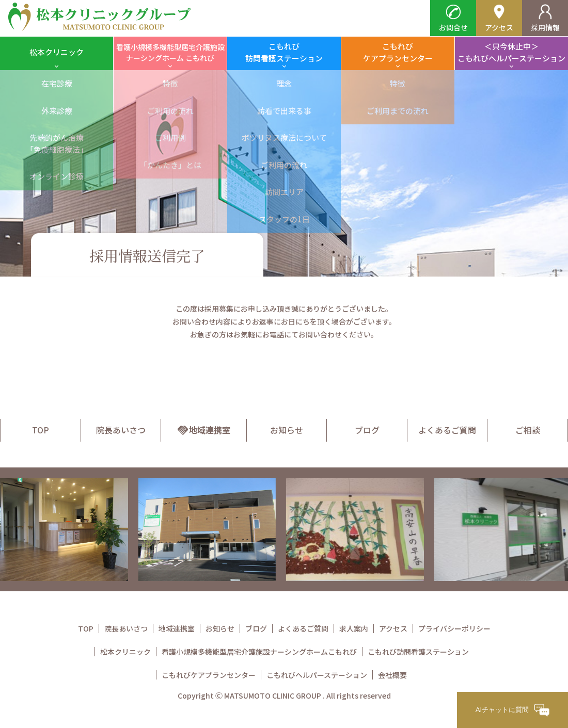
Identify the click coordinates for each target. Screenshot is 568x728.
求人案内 (354, 628)
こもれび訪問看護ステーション (284, 52)
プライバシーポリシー (454, 628)
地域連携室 (203, 430)
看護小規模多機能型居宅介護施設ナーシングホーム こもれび (170, 52)
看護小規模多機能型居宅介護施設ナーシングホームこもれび (259, 652)
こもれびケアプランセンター (398, 52)
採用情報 (545, 18)
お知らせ (287, 430)
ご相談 (528, 430)
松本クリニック (57, 52)
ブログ (367, 430)
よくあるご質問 (447, 430)
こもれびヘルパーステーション (317, 675)
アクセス (499, 18)
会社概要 (392, 675)
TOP (41, 430)
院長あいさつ (121, 430)
